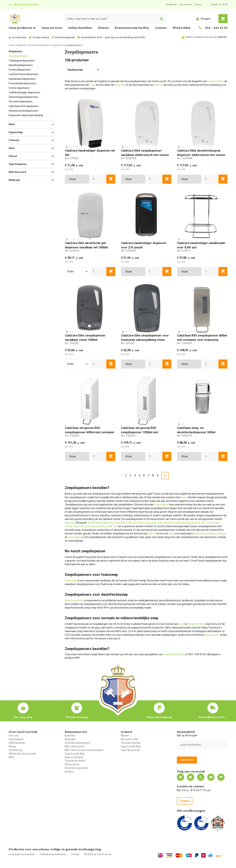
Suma (68, 526)
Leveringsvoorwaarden (22, 854)
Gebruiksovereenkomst (53, 854)
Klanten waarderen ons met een (202, 37)
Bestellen (70, 736)
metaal (222, 533)
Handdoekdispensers (21, 65)
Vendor (83, 526)
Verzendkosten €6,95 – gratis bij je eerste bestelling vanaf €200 (113, 37)
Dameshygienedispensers (24, 97)
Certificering (16, 750)
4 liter (172, 533)
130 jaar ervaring (40, 37)
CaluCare (108, 523)
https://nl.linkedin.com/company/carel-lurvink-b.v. (180, 777)
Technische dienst (75, 761)
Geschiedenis (16, 739)
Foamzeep (71, 581)
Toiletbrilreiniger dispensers (24, 92)
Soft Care (206, 523)
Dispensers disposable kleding (26, 115)
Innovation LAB (129, 739)
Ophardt (186, 523)
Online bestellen (80, 28)
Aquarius (70, 523)
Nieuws (103, 28)
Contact (161, 28)
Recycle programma (76, 768)
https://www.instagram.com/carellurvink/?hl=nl (201, 777)
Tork (92, 85)
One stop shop (19, 37)
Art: (72, 158)
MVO (11, 757)
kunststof (211, 533)
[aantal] (99, 179)
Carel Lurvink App (75, 754)
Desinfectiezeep (74, 600)
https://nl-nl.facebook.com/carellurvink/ (191, 777)
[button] (31, 124)
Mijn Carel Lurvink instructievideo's (84, 750)
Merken (125, 736)
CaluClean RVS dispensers (24, 106)
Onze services (52, 28)
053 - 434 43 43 (216, 28)
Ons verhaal (185, 5)
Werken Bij (171, 5)
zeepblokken (161, 505)
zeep (184, 497)
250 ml (152, 533)
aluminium (198, 533)
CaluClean (120, 523)
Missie (12, 746)
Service (198, 5)
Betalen (69, 772)
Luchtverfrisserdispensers (24, 74)
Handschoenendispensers (24, 111)
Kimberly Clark (172, 523)
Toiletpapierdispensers (22, 61)
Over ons (14, 736)
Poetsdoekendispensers (23, 83)
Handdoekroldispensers (22, 79)
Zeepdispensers (18, 56)
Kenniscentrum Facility (132, 28)
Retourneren (72, 764)
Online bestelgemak (65, 37)
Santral (158, 85)
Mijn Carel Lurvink (75, 746)
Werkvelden (181, 28)
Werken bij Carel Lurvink (22, 754)
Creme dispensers (19, 88)
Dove (181, 624)
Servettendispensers (21, 101)
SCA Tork (113, 526)
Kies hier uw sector (26, 4)
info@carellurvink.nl (174, 654)
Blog (221, 777)
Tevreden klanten (131, 743)
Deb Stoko (139, 523)
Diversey (120, 85)
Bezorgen (70, 739)
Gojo (148, 523)
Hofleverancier (17, 743)
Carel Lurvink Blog (131, 746)
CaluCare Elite (215, 81)
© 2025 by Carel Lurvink (98, 854)
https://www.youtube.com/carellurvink (211, 777)
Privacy (75, 854)
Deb (130, 523)
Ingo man (157, 523)
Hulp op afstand (74, 757)
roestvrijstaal (75, 537)
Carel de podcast (130, 750)
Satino (102, 526)
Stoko (216, 523)
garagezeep (211, 635)
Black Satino (95, 523)
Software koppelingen (77, 743)
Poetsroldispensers (20, 70)
